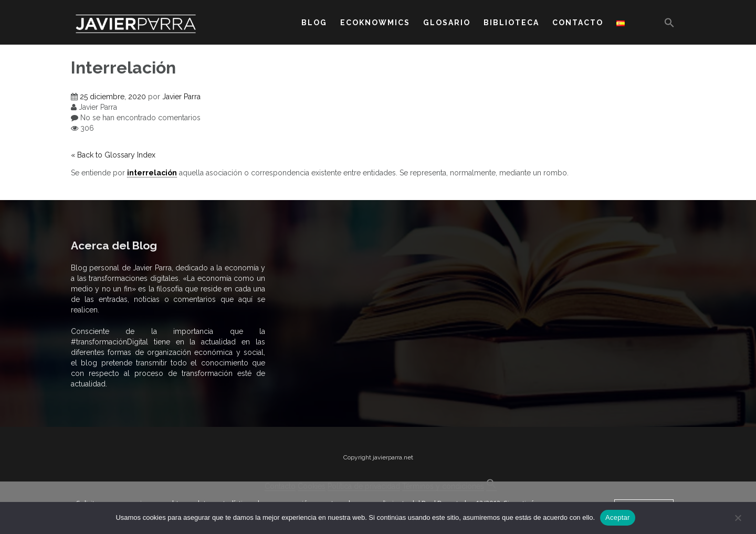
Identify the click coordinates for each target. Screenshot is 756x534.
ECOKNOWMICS (375, 23)
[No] (738, 518)
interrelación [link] (152, 173)
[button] (669, 25)
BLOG (314, 23)
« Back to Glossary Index (113, 155)
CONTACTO (578, 23)
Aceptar (618, 517)
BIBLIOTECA (511, 23)
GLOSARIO (447, 23)
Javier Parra (181, 97)
